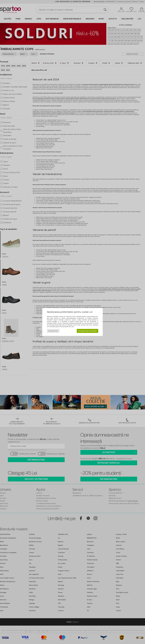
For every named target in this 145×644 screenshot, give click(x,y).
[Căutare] (105, 10)
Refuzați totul (53, 331)
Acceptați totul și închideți (87, 331)
